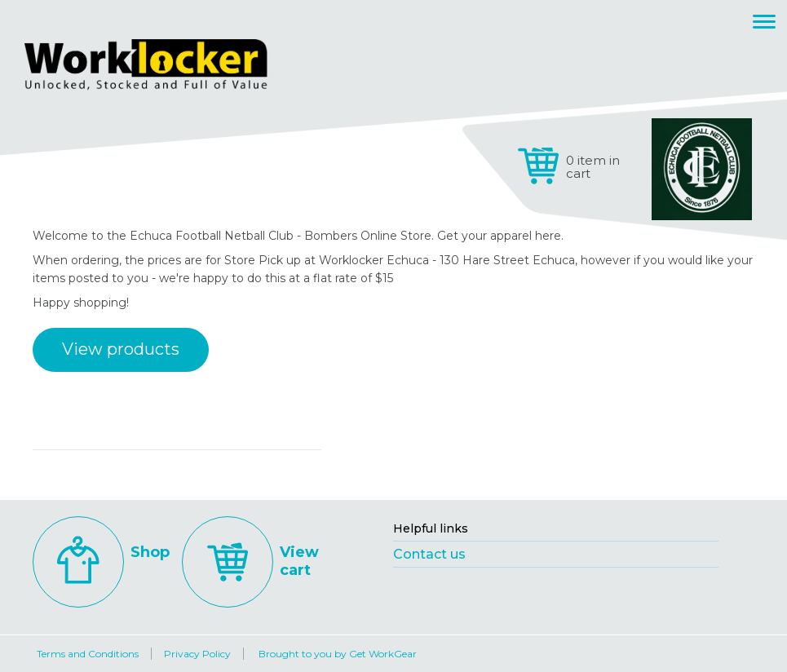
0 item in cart (593, 167)
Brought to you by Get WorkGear (338, 654)
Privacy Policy (197, 654)
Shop (101, 552)
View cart (250, 561)
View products (121, 349)
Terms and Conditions (88, 654)
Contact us (429, 554)
